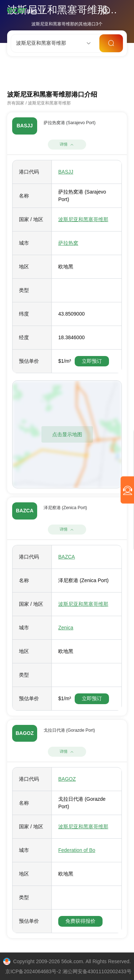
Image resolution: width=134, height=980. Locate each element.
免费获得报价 (80, 921)
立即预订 (92, 361)
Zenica (66, 628)
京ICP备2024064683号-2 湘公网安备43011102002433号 (68, 971)
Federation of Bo (77, 850)
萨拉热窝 (68, 243)
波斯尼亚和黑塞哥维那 (49, 103)
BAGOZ (67, 779)
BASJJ (66, 172)
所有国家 (16, 103)
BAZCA (67, 557)
